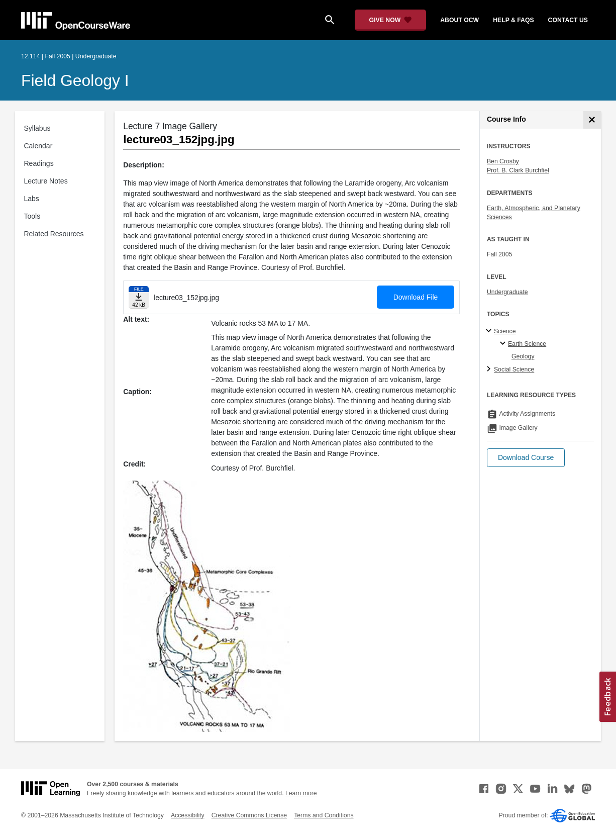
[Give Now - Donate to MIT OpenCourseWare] (391, 20)
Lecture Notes (46, 181)
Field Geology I (75, 80)
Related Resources (54, 234)
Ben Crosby (503, 161)
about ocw (459, 20)
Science (505, 331)
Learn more (301, 793)
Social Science (514, 369)
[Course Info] (592, 120)
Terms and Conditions (324, 815)
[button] (526, 458)
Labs (32, 199)
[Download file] (139, 297)
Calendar (38, 146)
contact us (568, 20)
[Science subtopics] (490, 331)
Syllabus (37, 128)
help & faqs (513, 20)
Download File (416, 297)
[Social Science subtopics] (490, 369)
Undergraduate (507, 292)
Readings (39, 163)
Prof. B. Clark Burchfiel (518, 170)
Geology (523, 356)
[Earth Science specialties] (504, 344)
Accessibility (188, 815)
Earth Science (527, 344)
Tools (32, 216)
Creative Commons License (249, 815)
